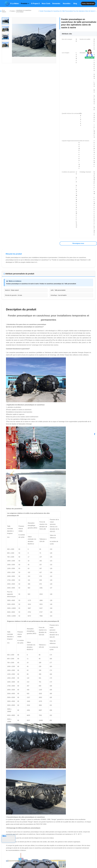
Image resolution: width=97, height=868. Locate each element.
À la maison (15, 4)
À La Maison (4, 11)
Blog (75, 4)
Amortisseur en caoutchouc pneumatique (24, 11)
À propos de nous (35, 4)
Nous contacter (46, 4)
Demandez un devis (57, 4)
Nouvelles (67, 4)
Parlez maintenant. (88, 4)
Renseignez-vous (78, 243)
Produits (25, 4)
